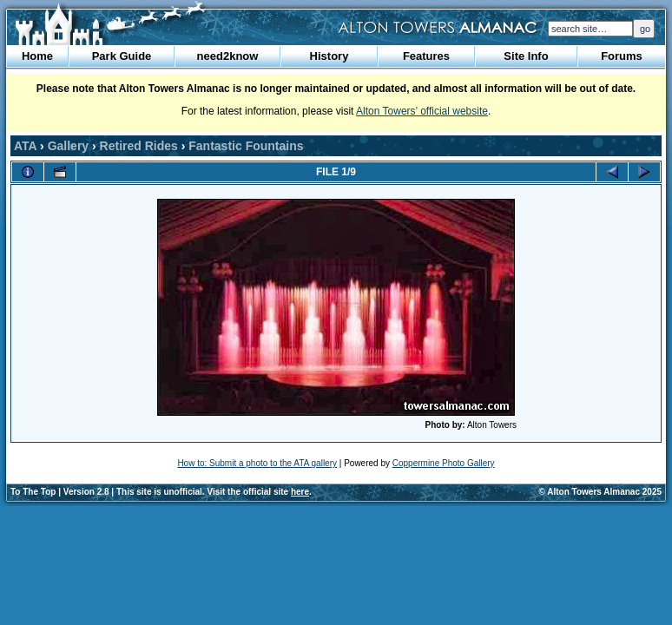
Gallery (68, 146)
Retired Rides (139, 146)
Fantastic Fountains (246, 146)
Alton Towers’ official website (422, 111)
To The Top (33, 492)
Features (426, 56)
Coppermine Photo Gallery (444, 463)
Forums (622, 56)
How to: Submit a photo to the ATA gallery (257, 463)
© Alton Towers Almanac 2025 (600, 492)
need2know (228, 56)
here (300, 492)
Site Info (526, 56)
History (329, 56)
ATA (25, 146)
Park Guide (122, 56)
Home (37, 56)
